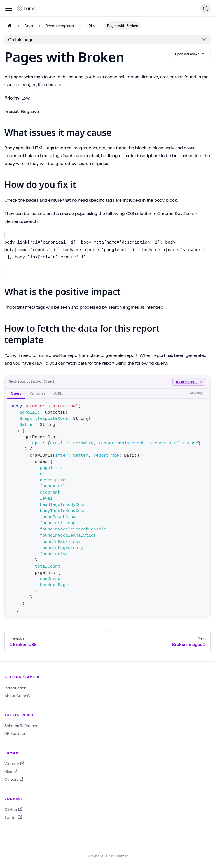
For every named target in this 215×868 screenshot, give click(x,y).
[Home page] (10, 26)
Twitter (13, 817)
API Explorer (15, 733)
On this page (21, 40)
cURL (58, 393)
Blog (11, 772)
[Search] (205, 8)
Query (16, 393)
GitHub (13, 809)
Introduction (15, 688)
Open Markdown (190, 54)
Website (14, 764)
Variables (38, 393)
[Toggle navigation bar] (9, 8)
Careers (14, 779)
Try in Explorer (189, 382)
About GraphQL (18, 696)
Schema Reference (21, 726)
